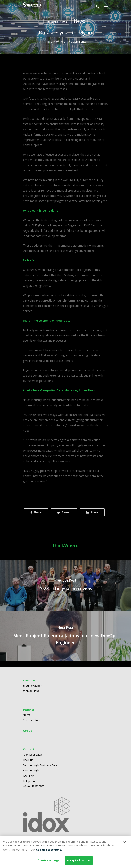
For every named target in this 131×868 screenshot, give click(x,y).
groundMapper (32, 683)
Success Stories (33, 718)
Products (29, 678)
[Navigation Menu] (106, 6)
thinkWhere (58, 42)
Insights (29, 707)
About (27, 728)
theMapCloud (31, 688)
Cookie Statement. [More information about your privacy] (49, 850)
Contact (29, 747)
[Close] (125, 842)
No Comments (77, 42)
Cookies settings (48, 860)
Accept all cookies (79, 860)
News (80, 21)
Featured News (56, 22)
